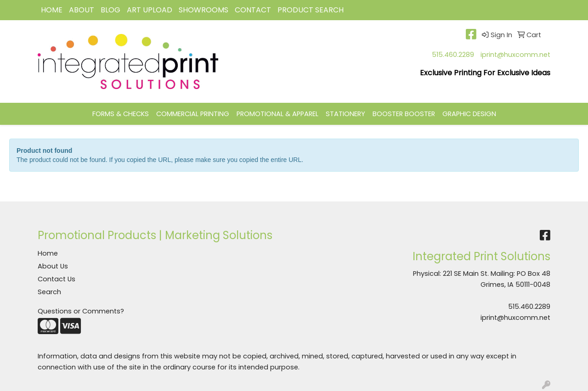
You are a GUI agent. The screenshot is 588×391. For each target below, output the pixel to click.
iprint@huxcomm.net (515, 55)
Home (48, 253)
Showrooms (204, 10)
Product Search (311, 10)
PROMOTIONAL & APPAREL (277, 114)
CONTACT (253, 10)
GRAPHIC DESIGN (469, 114)
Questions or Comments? (81, 311)
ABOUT (82, 10)
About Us (53, 266)
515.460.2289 (453, 55)
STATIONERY (345, 114)
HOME (52, 10)
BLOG (110, 10)
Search (49, 292)
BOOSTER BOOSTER (404, 114)
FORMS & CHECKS (121, 114)
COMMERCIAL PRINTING (193, 114)
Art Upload (150, 10)
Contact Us (57, 279)
